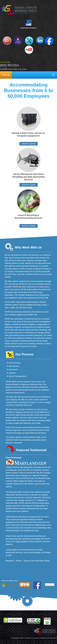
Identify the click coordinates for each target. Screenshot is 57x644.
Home (6, 75)
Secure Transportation (18, 376)
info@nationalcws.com (13, 69)
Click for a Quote (28, 144)
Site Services (14, 366)
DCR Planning (14, 363)
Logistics (12, 373)
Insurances (13, 370)
